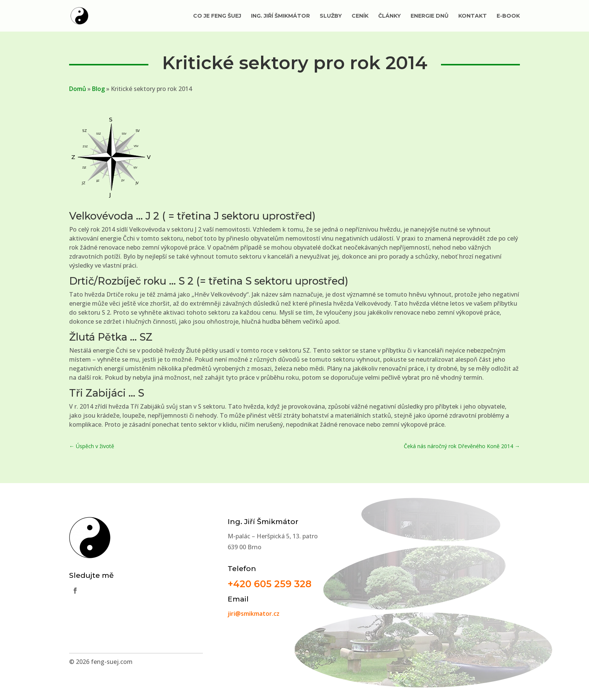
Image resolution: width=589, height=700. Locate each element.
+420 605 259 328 (270, 584)
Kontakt (473, 16)
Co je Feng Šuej (217, 16)
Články (390, 16)
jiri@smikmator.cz (254, 614)
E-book (508, 16)
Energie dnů (430, 16)
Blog (98, 89)
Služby (331, 16)
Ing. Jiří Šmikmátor (280, 16)
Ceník (360, 16)
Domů (78, 89)
